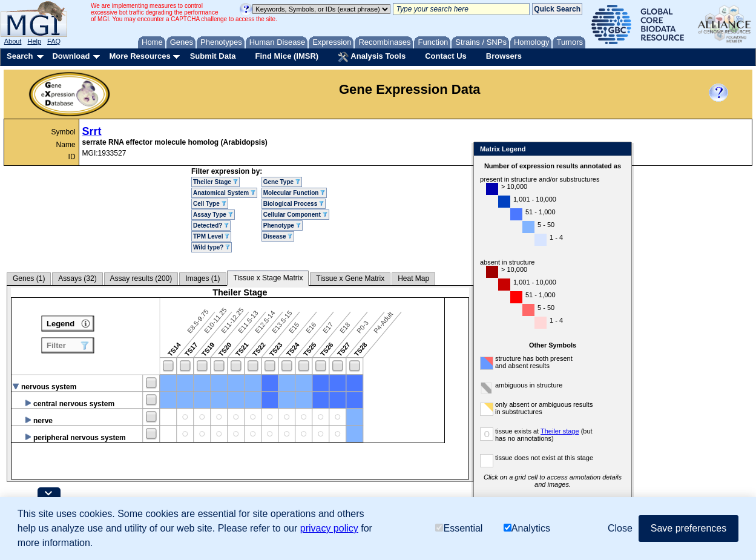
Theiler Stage (215, 182)
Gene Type (282, 182)
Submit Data (213, 56)
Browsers (504, 56)
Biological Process (294, 204)
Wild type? (212, 247)
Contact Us (446, 56)
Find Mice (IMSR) (287, 56)
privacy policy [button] (329, 528)
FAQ (54, 41)
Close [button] (620, 528)
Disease (278, 236)
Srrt (92, 131)
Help (34, 41)
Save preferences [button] (689, 528)
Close (620, 150)
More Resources (140, 56)
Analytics (527, 528)
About (13, 41)
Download (71, 56)
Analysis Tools (372, 57)
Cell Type (210, 204)
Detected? (211, 226)
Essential (459, 528)
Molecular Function (294, 193)
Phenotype (282, 226)
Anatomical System (224, 193)
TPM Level (211, 236)
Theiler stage (560, 431)
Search (20, 56)
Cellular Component (295, 215)
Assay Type (213, 215)
